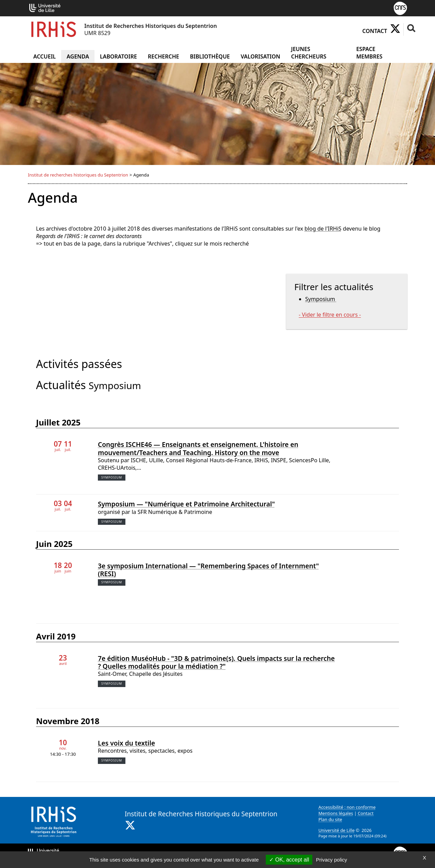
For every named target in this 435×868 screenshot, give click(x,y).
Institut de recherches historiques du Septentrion (78, 175)
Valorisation (260, 56)
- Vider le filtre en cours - (330, 315)
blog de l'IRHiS (323, 229)
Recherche (163, 56)
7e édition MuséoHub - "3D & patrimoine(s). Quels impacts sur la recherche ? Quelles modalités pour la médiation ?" (216, 662)
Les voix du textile (126, 743)
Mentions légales (336, 813)
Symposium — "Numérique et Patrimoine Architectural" (186, 504)
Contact (375, 31)
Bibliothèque (210, 56)
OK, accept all (289, 860)
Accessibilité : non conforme (347, 807)
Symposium (321, 299)
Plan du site (330, 819)
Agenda (78, 56)
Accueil (45, 56)
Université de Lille (336, 830)
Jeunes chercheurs (309, 53)
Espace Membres (369, 53)
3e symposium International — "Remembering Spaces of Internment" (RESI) (208, 570)
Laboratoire (118, 56)
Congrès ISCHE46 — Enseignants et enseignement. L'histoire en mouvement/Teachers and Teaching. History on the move (198, 448)
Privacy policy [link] (332, 860)
